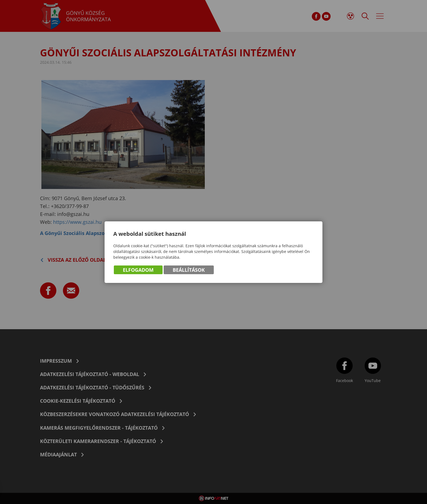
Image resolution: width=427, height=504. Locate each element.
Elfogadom (138, 270)
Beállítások (189, 270)
